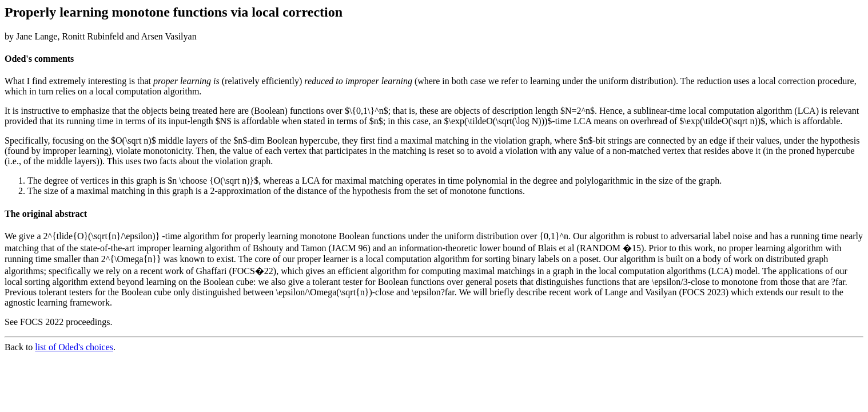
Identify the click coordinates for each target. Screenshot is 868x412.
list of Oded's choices (74, 347)
